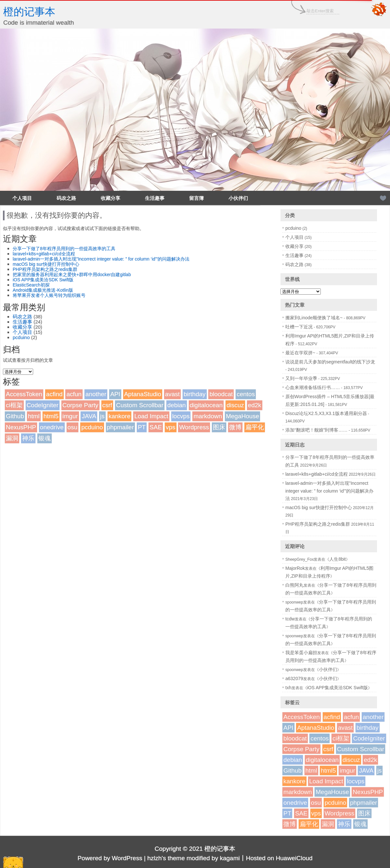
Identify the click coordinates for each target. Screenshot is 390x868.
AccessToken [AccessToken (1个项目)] (24, 394)
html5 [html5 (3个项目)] (51, 416)
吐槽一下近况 (299, 327)
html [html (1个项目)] (34, 416)
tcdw (290, 619)
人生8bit (338, 559)
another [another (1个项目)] (96, 394)
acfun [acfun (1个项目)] (74, 394)
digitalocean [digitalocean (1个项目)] (206, 405)
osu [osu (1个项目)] (73, 427)
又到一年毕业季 (301, 378)
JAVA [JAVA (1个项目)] (89, 416)
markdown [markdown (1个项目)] (208, 416)
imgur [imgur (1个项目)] (70, 416)
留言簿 (196, 198)
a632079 (294, 679)
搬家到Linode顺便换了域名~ (314, 318)
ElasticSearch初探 (31, 285)
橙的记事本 (29, 12)
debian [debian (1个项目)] (177, 405)
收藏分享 (110, 198)
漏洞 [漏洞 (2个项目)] (12, 438)
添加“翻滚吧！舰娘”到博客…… (316, 430)
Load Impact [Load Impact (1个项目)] (151, 416)
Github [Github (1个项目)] (15, 416)
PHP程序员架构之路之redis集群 (45, 269)
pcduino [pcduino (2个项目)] (92, 427)
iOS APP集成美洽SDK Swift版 (43, 280)
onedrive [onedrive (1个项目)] (52, 427)
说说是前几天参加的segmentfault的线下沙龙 (330, 362)
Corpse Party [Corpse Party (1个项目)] (80, 405)
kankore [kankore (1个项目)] (120, 416)
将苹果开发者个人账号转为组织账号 (49, 295)
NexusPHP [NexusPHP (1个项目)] (21, 427)
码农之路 (66, 198)
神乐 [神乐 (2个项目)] (28, 438)
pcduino (21, 337)
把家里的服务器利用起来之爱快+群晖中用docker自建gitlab (72, 275)
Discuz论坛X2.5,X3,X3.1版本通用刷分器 (326, 413)
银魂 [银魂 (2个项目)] (45, 438)
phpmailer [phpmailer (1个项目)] (120, 427)
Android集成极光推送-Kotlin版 (43, 290)
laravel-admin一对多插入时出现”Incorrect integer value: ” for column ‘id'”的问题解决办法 (101, 259)
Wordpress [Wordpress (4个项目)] (194, 427)
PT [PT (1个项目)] (142, 427)
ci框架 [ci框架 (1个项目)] (14, 405)
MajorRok (295, 568)
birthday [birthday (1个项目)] (195, 394)
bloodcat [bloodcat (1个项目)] (221, 394)
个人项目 (22, 198)
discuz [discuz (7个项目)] (235, 405)
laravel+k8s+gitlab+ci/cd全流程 (44, 254)
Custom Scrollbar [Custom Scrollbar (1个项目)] (140, 405)
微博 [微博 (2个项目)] (235, 427)
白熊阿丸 (294, 585)
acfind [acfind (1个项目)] (54, 394)
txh (288, 688)
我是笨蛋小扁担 (301, 653)
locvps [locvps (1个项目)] (181, 416)
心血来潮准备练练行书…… (313, 387)
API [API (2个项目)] (115, 394)
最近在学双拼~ (300, 353)
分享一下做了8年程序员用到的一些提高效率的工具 (64, 249)
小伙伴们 (238, 198)
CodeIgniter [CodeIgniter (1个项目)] (43, 405)
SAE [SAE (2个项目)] (156, 427)
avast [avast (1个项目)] (172, 394)
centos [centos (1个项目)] (246, 394)
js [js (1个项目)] (102, 416)
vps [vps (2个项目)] (171, 427)
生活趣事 (155, 198)
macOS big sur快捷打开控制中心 (46, 264)
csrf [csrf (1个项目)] (107, 405)
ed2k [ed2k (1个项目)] (255, 405)
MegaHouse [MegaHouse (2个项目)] (242, 416)
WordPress (127, 858)
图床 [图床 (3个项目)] (219, 427)
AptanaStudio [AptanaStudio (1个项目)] (143, 394)
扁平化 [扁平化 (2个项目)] (255, 427)
